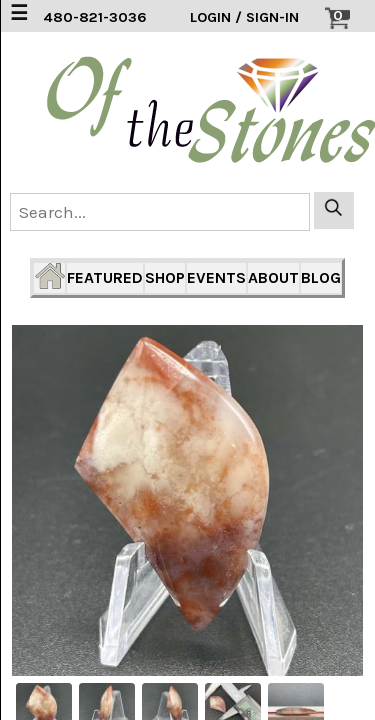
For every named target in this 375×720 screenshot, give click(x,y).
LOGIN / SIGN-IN (244, 17)
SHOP (165, 277)
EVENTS (216, 277)
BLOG (321, 277)
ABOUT (273, 277)
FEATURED (105, 277)
